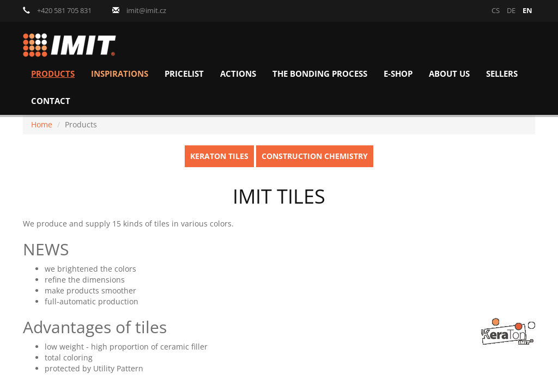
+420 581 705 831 (57, 11)
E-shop (398, 74)
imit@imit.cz (139, 11)
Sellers (502, 74)
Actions (238, 74)
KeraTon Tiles (219, 156)
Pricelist (184, 74)
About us (449, 74)
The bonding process (320, 74)
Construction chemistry (315, 156)
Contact (51, 101)
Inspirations (120, 74)
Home (42, 124)
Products (53, 74)
